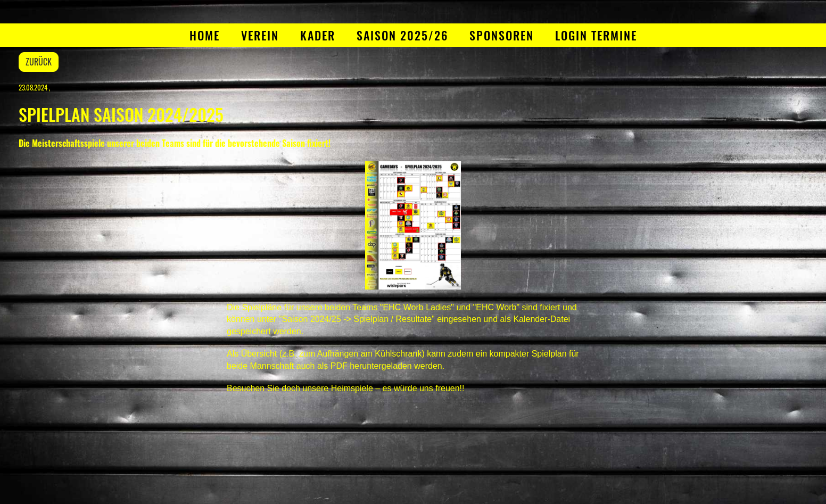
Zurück (39, 62)
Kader (318, 35)
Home (205, 35)
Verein (260, 35)
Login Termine (596, 35)
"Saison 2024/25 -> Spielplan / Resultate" (357, 319)
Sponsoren (502, 35)
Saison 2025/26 (402, 35)
